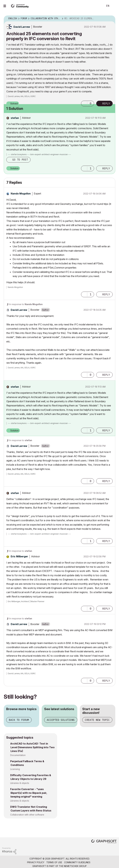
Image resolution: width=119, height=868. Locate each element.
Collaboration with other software (27, 815)
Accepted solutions (61, 720)
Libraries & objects (20, 783)
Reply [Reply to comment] (106, 168)
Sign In (114, 6)
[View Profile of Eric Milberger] (19, 556)
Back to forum (19, 720)
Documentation (18, 755)
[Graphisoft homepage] (104, 842)
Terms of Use (54, 862)
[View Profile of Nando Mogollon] (21, 194)
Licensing (15, 769)
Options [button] (111, 19)
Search (98, 6)
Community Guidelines (77, 862)
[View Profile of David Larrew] (22, 27)
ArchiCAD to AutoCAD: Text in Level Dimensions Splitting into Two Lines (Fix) (32, 747)
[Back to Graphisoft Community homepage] (20, 6)
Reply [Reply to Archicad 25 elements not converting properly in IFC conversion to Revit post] (106, 104)
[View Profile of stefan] (15, 118)
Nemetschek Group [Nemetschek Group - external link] (75, 866)
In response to (26, 304)
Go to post (20, 160)
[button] (84, 104)
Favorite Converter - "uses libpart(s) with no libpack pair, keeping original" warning (29, 793)
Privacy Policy (36, 862)
